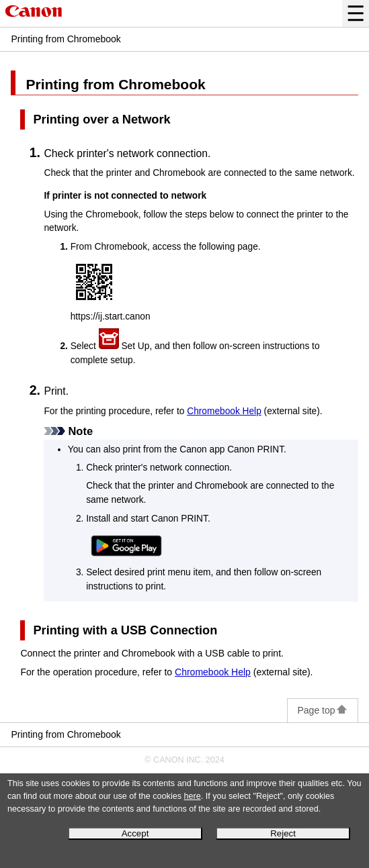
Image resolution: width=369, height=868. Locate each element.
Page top (322, 710)
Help (224, 411)
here (193, 796)
